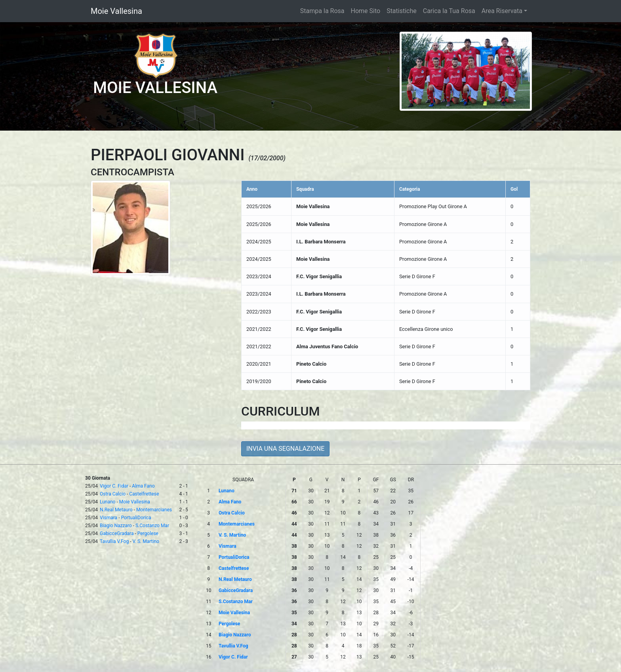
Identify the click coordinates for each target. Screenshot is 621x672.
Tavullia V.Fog (114, 541)
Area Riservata (502, 11)
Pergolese (148, 533)
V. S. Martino (146, 541)
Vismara (109, 518)
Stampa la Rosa (322, 11)
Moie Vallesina (116, 11)
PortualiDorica (136, 518)
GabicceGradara (117, 533)
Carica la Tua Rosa (449, 11)
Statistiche (402, 11)
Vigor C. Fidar (114, 486)
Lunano (108, 502)
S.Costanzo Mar (152, 526)
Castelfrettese (144, 494)
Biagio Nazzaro (116, 526)
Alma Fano (143, 486)
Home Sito (366, 11)
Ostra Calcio (113, 494)
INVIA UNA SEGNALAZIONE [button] (285, 449)
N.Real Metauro (116, 510)
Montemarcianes (154, 510)
